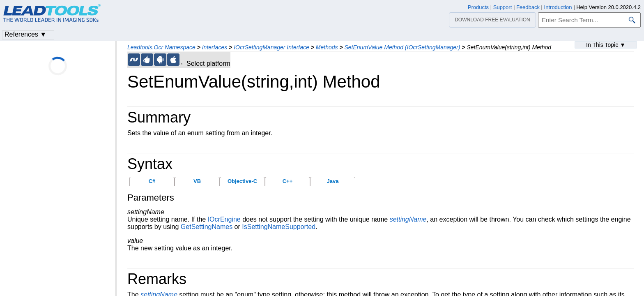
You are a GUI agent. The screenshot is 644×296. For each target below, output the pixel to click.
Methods (327, 47)
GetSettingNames (207, 227)
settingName (408, 219)
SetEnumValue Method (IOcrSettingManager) (402, 47)
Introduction (558, 7)
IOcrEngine (224, 219)
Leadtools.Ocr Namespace (161, 47)
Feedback (528, 7)
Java (333, 181)
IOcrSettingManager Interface (271, 47)
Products (478, 7)
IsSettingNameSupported (279, 227)
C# (152, 181)
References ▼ (25, 34)
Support (503, 7)
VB (197, 181)
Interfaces (215, 47)
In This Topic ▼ (606, 45)
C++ (288, 181)
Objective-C (242, 181)
